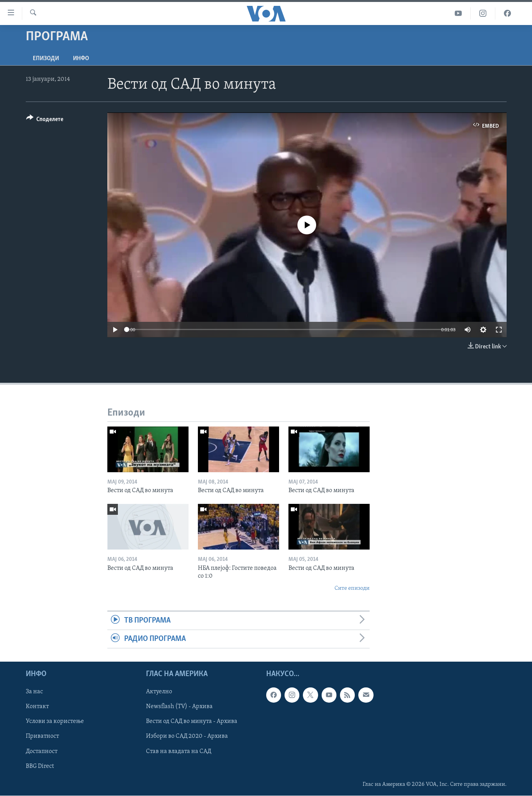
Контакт (37, 707)
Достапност (42, 751)
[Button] (45, 120)
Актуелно (159, 692)
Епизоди (46, 59)
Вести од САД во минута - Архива (192, 722)
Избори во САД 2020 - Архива (187, 737)
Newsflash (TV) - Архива (179, 707)
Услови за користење (55, 722)
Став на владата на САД (179, 751)
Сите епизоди (352, 588)
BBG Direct (40, 766)
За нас (34, 692)
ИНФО (81, 59)
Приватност (42, 737)
